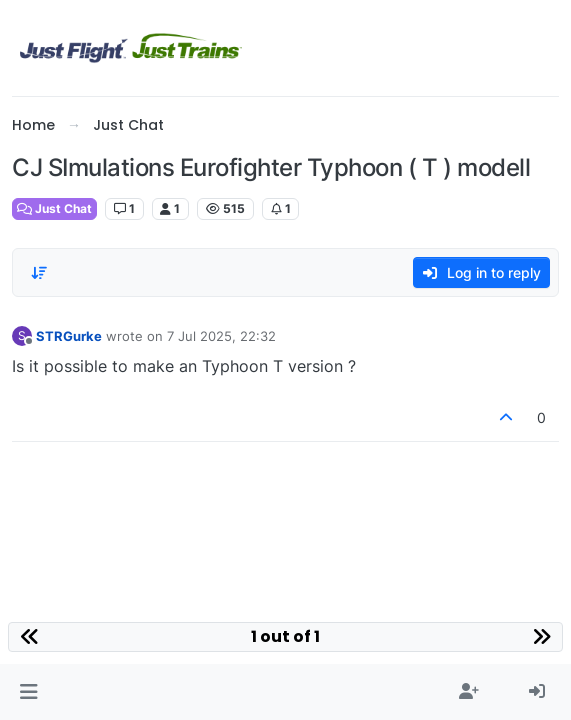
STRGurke (69, 336)
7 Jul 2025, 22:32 (221, 336)
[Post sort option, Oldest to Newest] (39, 273)
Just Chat (54, 208)
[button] (28, 692)
